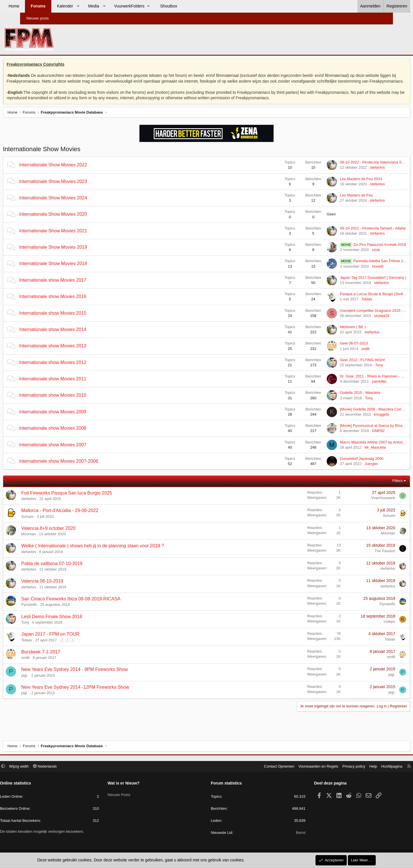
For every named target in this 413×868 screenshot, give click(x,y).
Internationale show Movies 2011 (74, 386)
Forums (58, 6)
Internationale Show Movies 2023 (75, 188)
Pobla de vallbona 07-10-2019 (73, 570)
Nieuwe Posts (130, 794)
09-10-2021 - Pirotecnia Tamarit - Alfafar (351, 235)
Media (114, 6)
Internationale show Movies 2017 (74, 287)
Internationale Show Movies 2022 (75, 172)
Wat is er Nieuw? (135, 784)
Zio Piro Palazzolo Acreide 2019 (351, 252)
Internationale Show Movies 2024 (75, 205)
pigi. (46, 682)
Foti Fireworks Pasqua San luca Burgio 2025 (88, 500)
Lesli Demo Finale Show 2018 (73, 623)
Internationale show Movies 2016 (74, 304)
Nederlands (68, 767)
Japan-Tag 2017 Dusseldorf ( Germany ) (352, 284)
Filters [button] (376, 488)
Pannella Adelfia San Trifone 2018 (353, 268)
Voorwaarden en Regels (296, 767)
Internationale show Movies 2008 (74, 435)
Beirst (289, 833)
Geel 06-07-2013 (332, 350)
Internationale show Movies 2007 (74, 452)
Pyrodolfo (51, 612)
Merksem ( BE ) (331, 334)
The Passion (363, 558)
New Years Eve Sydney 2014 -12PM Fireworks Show (97, 694)
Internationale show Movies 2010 (74, 402)
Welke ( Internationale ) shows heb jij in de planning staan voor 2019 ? (114, 553)
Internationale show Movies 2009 (74, 419)
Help (350, 767)
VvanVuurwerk (362, 505)
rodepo (368, 629)
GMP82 (357, 438)
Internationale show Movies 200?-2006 (80, 468)
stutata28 (360, 323)
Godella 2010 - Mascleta (339, 400)
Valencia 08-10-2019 (64, 588)
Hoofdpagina (369, 767)
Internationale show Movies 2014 (74, 337)
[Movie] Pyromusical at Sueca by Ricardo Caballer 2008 (365, 433)
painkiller (358, 389)
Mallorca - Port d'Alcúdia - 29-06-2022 (81, 518)
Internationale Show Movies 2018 (75, 271)
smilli (344, 356)
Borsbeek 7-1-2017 (62, 659)
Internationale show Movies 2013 (74, 353)
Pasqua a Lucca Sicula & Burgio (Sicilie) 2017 (356, 301)
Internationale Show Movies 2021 (75, 238)
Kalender (85, 6)
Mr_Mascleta (354, 454)
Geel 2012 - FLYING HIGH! (341, 367)
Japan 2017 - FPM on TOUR (72, 641)
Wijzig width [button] (42, 767)
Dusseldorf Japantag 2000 (340, 466)
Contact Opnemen (256, 767)
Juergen (350, 471)
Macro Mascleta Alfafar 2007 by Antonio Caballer (359, 449)
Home (34, 6)
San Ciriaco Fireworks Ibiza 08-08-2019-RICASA (92, 606)
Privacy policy (331, 767)
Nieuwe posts (38, 18)
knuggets (360, 422)
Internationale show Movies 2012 (74, 369)
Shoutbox (189, 6)
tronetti (356, 273)
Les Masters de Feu (335, 202)
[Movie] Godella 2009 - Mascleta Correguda (354, 416)
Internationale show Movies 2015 (74, 320)
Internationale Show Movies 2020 (75, 221)
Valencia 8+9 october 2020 (70, 535)
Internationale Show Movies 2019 (75, 254)
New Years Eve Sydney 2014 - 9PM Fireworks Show (96, 677)
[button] (98, 6)
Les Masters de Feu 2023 (339, 186)
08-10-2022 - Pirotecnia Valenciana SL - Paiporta (359, 169)
